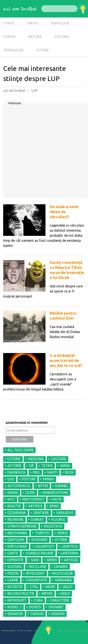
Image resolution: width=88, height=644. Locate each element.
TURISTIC (42, 533)
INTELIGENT (35, 573)
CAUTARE (59, 459)
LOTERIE (14, 459)
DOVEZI (35, 607)
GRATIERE (41, 513)
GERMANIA (63, 580)
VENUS (63, 533)
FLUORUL (58, 519)
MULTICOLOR (63, 573)
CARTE (13, 553)
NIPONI (47, 594)
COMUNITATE (36, 580)
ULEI (11, 479)
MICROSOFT (17, 600)
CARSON (37, 614)
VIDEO (65, 594)
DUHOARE (39, 540)
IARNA (65, 466)
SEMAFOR (15, 614)
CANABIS (61, 567)
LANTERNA (70, 553)
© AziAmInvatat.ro (8, 631)
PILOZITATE (53, 526)
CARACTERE (60, 600)
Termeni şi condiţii (24, 631)
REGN (69, 472)
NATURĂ (35, 37)
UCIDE (30, 493)
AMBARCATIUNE (55, 493)
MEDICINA (36, 459)
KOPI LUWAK (17, 546)
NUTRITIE (15, 587)
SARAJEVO (65, 513)
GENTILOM (16, 540)
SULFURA (15, 567)
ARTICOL (71, 560)
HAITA (57, 499)
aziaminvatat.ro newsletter (27, 423)
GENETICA (70, 546)
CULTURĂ (62, 37)
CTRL (34, 587)
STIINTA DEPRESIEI (22, 526)
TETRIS (47, 466)
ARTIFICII (35, 506)
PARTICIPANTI (33, 499)
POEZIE (13, 573)
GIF (31, 466)
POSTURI (29, 479)
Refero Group (81, 631)
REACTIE (14, 506)
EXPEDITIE (15, 560)
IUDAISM (58, 614)
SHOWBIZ (56, 607)
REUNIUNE (15, 519)
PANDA (48, 479)
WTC (11, 499)
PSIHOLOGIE (60, 23)
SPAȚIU (33, 23)
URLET (68, 587)
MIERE (50, 587)
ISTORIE (43, 50)
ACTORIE (14, 466)
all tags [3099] (20, 450)
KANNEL (62, 486)
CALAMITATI (44, 546)
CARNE (13, 580)
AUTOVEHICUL (19, 486)
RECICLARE (38, 567)
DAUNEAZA (16, 472)
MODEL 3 (14, 607)
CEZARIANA (17, 513)
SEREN (52, 560)
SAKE (35, 560)
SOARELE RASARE (40, 553)
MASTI (52, 472)
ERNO (54, 506)
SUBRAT (37, 519)
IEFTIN (43, 486)
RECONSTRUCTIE (21, 594)
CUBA (38, 600)
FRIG (36, 472)
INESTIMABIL (17, 533)
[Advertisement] (44, 152)
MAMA (13, 493)
